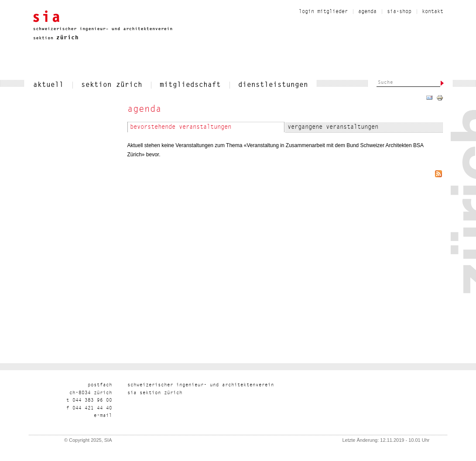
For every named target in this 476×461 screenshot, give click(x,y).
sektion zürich (112, 85)
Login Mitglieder (323, 12)
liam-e (103, 416)
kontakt (433, 12)
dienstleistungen (273, 85)
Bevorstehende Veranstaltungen (181, 127)
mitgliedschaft (190, 85)
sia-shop (399, 12)
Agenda (367, 12)
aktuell (48, 85)
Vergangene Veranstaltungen (333, 127)
